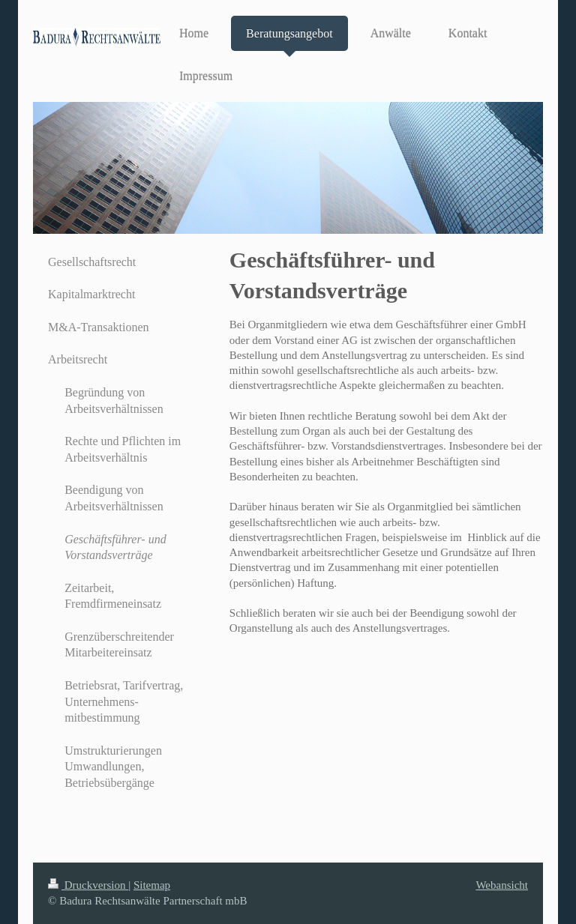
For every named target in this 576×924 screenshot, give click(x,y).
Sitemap (152, 885)
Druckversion (88, 885)
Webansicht (502, 885)
